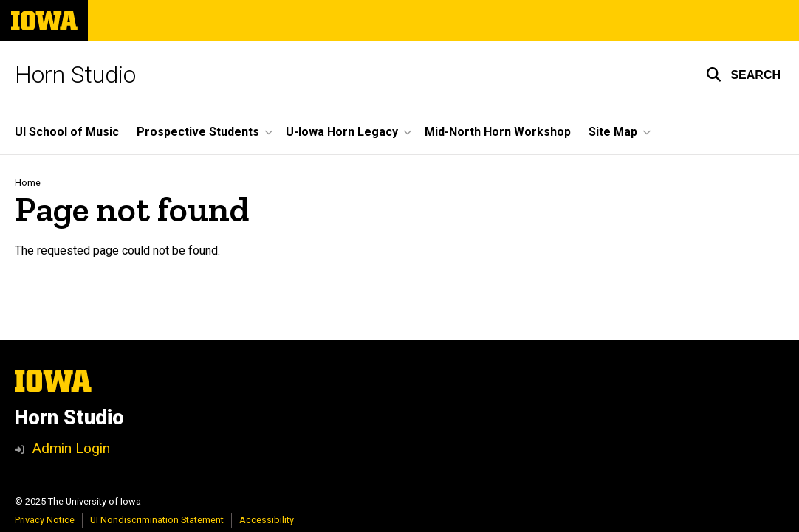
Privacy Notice (45, 520)
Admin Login (71, 448)
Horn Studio (75, 75)
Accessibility (267, 520)
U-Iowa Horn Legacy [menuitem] (342, 132)
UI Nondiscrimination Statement (157, 520)
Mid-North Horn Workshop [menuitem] (498, 132)
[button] (743, 75)
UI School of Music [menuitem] (67, 132)
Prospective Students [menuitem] (198, 132)
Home (28, 183)
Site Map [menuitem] (613, 132)
